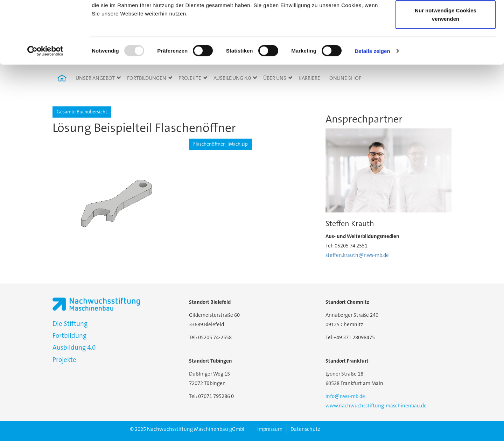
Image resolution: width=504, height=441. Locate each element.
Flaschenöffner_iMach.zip (220, 144)
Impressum (270, 429)
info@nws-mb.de (345, 396)
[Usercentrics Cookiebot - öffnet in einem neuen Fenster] (45, 105)
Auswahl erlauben (446, 41)
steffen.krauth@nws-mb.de (357, 255)
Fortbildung (69, 335)
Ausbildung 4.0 (74, 347)
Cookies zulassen (446, 18)
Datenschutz (305, 429)
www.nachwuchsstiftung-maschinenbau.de (376, 406)
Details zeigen (372, 105)
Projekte (64, 360)
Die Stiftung (70, 324)
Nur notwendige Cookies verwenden (446, 68)
